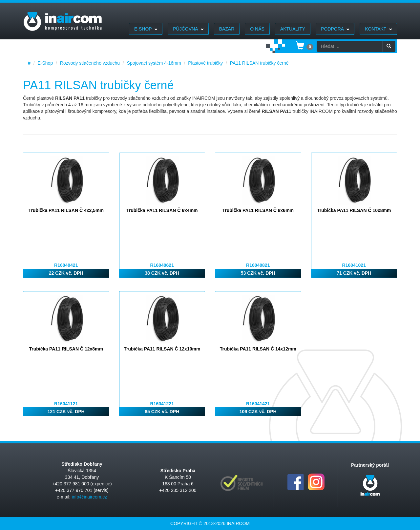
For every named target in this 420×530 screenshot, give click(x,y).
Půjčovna (188, 29)
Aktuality (293, 29)
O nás (257, 29)
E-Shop (146, 29)
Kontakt (378, 29)
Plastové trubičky (205, 63)
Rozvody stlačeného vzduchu (90, 63)
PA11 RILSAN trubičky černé (259, 63)
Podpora (335, 29)
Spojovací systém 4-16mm (154, 63)
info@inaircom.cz (90, 497)
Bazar (227, 29)
